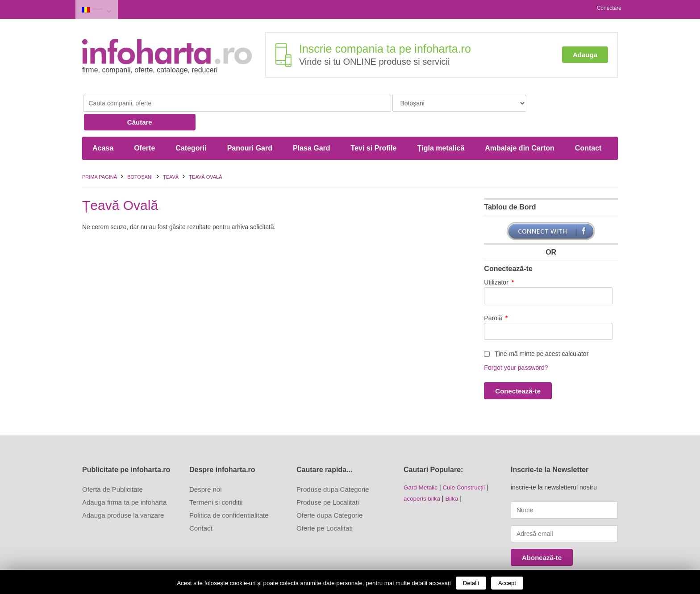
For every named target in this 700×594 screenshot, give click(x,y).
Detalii (471, 583)
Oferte (144, 126)
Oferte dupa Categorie (329, 492)
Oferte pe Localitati (325, 505)
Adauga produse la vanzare (123, 492)
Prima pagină (100, 155)
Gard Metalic (421, 464)
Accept (507, 583)
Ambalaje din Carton (520, 126)
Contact (588, 126)
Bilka (454, 475)
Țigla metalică (441, 126)
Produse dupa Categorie (333, 466)
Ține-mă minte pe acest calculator (536, 331)
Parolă (496, 296)
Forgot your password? (516, 345)
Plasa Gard (312, 126)
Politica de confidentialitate (229, 492)
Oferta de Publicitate (112, 466)
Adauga (585, 52)
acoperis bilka (423, 475)
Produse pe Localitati (328, 479)
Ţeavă (171, 155)
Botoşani (107, 8)
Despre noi (206, 466)
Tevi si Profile (374, 126)
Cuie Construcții (466, 464)
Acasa (103, 126)
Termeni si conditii (216, 479)
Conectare (609, 8)
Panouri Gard (250, 126)
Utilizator (499, 260)
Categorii (191, 126)
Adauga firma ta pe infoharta (124, 479)
